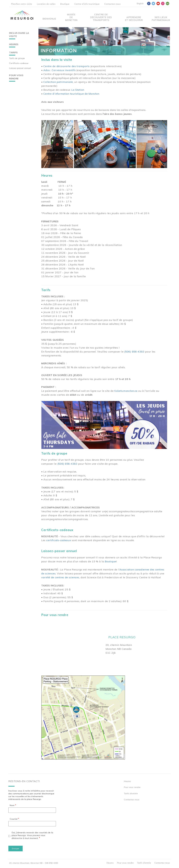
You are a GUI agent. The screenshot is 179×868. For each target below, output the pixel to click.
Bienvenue (49, 19)
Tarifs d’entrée (131, 793)
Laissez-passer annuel (20, 68)
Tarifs (13, 52)
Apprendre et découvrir (134, 19)
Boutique (65, 4)
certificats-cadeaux (59, 540)
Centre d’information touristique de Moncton (71, 94)
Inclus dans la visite (19, 35)
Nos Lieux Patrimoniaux (161, 19)
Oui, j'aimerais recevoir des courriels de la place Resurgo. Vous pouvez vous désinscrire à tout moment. (32, 835)
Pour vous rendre (16, 77)
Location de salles (46, 4)
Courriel (14, 819)
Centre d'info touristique (87, 4)
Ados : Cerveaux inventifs (59, 70)
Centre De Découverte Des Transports (101, 17)
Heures (14, 44)
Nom (12, 805)
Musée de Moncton (71, 17)
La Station (78, 90)
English (140, 4)
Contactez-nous (113, 4)
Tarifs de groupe (17, 58)
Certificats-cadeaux (19, 63)
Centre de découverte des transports (66, 66)
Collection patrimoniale (58, 82)
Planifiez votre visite (22, 4)
